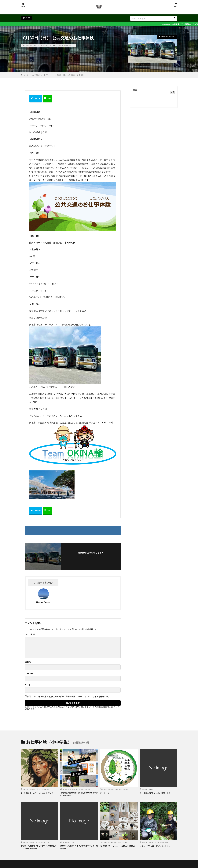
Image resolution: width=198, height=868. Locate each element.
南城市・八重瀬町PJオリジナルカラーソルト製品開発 (79, 848)
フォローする (91, 556)
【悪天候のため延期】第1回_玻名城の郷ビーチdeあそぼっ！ (79, 794)
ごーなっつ (105, 793)
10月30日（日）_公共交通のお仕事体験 (69, 75)
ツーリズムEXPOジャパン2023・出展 (157, 793)
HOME (26, 75)
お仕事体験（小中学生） (64, 45)
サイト (28, 685)
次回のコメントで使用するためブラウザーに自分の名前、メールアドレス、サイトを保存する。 (68, 697)
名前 (28, 662)
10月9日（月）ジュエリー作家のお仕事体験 (118, 848)
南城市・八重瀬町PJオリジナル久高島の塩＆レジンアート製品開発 (39, 848)
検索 (135, 90)
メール (29, 674)
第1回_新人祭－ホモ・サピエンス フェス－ (39, 794)
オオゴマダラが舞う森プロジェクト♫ (157, 847)
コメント (30, 634)
